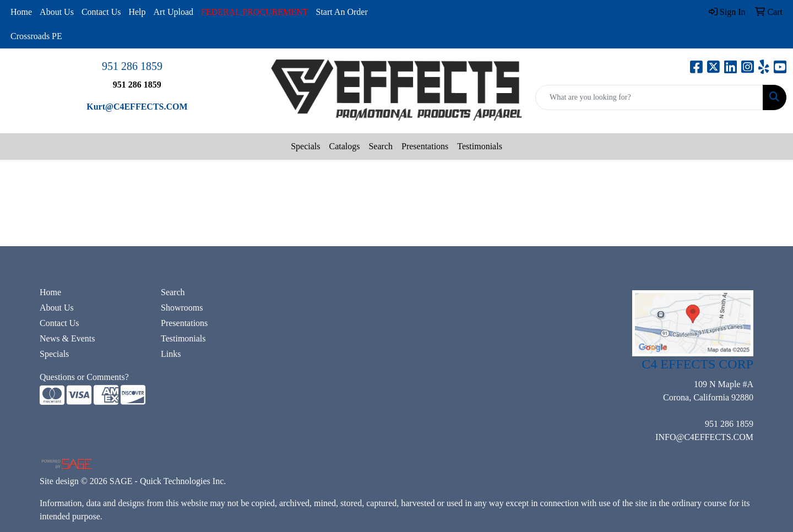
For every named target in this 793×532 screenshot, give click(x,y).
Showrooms (182, 308)
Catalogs (344, 146)
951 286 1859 (132, 66)
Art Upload (173, 12)
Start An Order (342, 12)
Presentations (425, 146)
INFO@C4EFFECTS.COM (704, 437)
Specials (305, 146)
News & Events (67, 338)
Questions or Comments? (84, 377)
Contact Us (101, 12)
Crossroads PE (36, 36)
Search (381, 146)
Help (137, 12)
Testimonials (480, 146)
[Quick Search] (649, 97)
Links (171, 354)
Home (21, 12)
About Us (57, 12)
